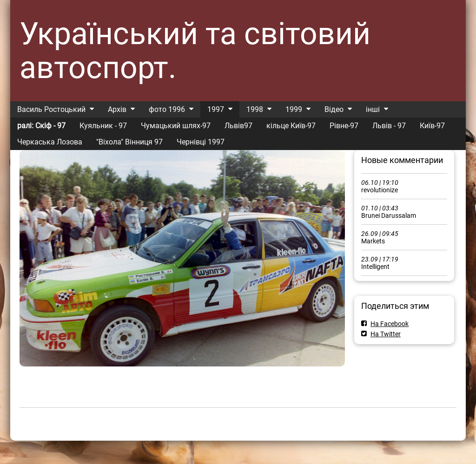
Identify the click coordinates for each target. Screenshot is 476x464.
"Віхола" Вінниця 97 (129, 142)
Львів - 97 (389, 126)
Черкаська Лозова (50, 142)
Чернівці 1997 (201, 142)
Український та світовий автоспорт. (195, 51)
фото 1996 (167, 109)
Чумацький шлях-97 (176, 126)
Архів (117, 109)
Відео (334, 109)
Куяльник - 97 (103, 126)
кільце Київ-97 (291, 126)
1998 (255, 109)
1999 (294, 109)
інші (373, 109)
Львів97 (238, 126)
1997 (216, 109)
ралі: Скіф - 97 (41, 126)
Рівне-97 (344, 126)
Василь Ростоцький (51, 109)
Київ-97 (432, 126)
